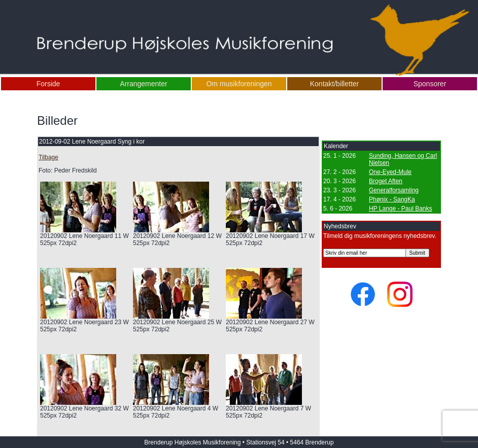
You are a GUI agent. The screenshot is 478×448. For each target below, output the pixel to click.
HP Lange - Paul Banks (401, 209)
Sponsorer (430, 84)
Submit (417, 253)
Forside (48, 84)
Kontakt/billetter (335, 84)
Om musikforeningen (239, 84)
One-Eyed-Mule (390, 172)
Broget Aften (386, 181)
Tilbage (48, 157)
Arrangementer (143, 84)
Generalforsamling (394, 190)
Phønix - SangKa (392, 199)
